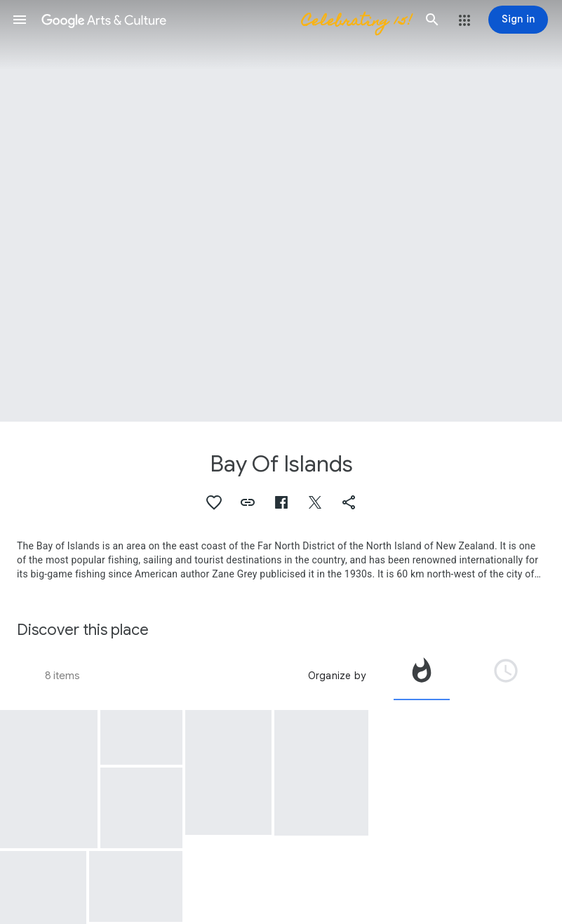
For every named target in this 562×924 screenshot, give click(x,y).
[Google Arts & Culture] (226, 20)
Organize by (337, 676)
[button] (20, 20)
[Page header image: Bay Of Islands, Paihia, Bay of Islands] (281, 211)
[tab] (422, 676)
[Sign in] (518, 20)
